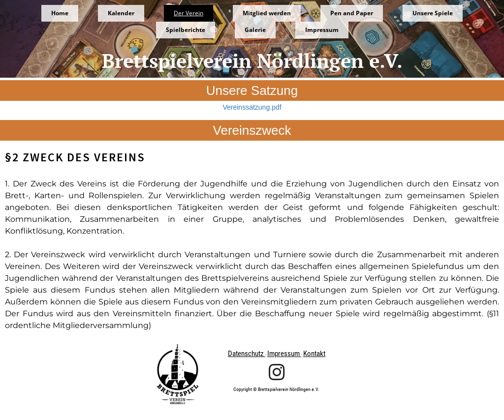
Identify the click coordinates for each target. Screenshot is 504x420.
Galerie (255, 30)
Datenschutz (247, 354)
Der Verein (189, 13)
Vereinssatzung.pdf (252, 107)
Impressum (322, 30)
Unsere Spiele (433, 13)
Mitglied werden (267, 13)
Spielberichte (186, 30)
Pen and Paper (352, 13)
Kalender (121, 13)
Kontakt (314, 354)
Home (60, 13)
